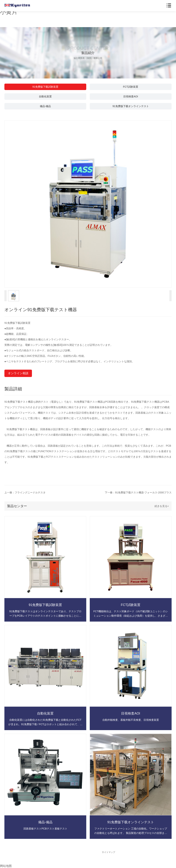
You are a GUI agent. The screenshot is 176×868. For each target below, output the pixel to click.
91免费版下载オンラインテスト (131, 106)
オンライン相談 (18, 373)
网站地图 (6, 866)
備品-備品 (45, 106)
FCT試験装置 (131, 87)
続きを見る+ (162, 506)
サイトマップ (108, 852)
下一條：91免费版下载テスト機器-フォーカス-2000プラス (138, 492)
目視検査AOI (131, 96)
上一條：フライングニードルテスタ (25, 492)
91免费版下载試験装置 (45, 87)
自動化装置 (45, 96)
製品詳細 (13, 389)
